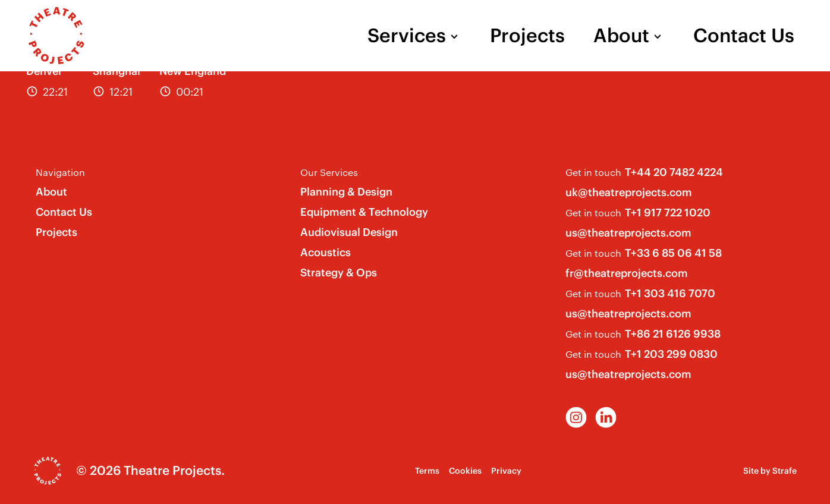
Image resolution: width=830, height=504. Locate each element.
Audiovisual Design (349, 232)
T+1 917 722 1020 (668, 212)
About (621, 36)
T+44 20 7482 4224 (674, 172)
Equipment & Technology (364, 212)
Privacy (506, 471)
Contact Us (744, 36)
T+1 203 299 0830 (671, 354)
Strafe (785, 471)
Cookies (465, 471)
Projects (527, 36)
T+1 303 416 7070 (670, 293)
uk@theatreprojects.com (629, 192)
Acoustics (326, 252)
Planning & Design (346, 192)
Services (407, 36)
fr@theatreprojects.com (627, 273)
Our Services (329, 172)
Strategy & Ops (339, 273)
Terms (427, 471)
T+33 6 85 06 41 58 (673, 253)
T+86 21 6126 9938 (673, 334)
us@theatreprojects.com (628, 233)
